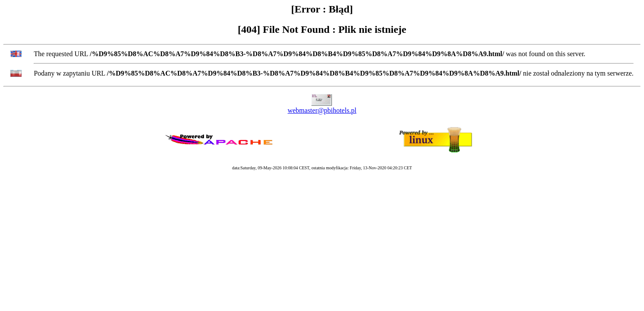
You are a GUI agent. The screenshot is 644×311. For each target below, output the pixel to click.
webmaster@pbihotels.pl (322, 110)
